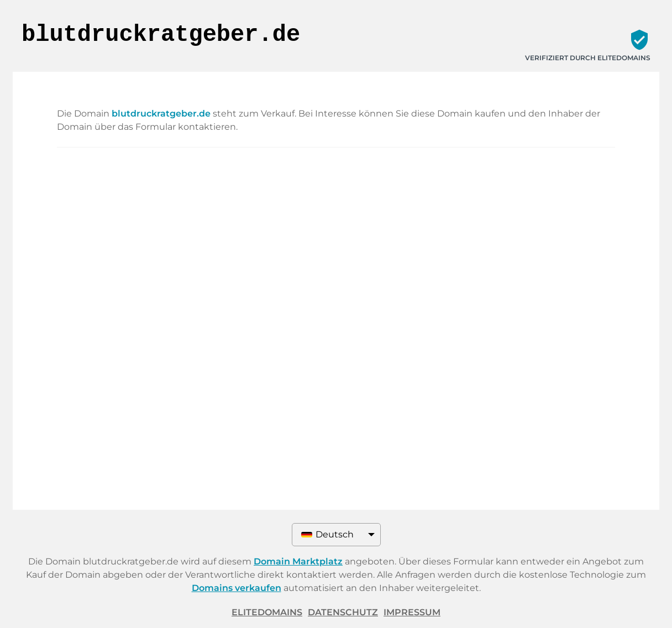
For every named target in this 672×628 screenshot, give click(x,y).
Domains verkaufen (237, 588)
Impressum (412, 612)
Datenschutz (343, 612)
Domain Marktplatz (298, 561)
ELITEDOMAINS (267, 612)
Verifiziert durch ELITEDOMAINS (588, 58)
